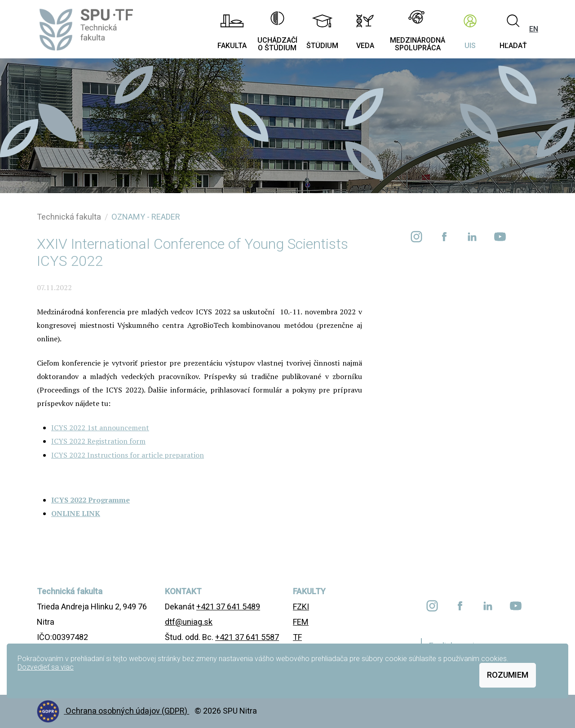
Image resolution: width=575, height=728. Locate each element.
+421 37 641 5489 (228, 607)
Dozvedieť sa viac (46, 667)
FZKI (301, 607)
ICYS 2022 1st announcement (100, 428)
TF (297, 637)
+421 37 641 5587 (247, 637)
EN (534, 29)
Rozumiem (508, 675)
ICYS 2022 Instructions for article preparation (128, 455)
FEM (301, 622)
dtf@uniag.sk (189, 622)
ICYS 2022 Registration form (98, 441)
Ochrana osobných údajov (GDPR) (127, 711)
